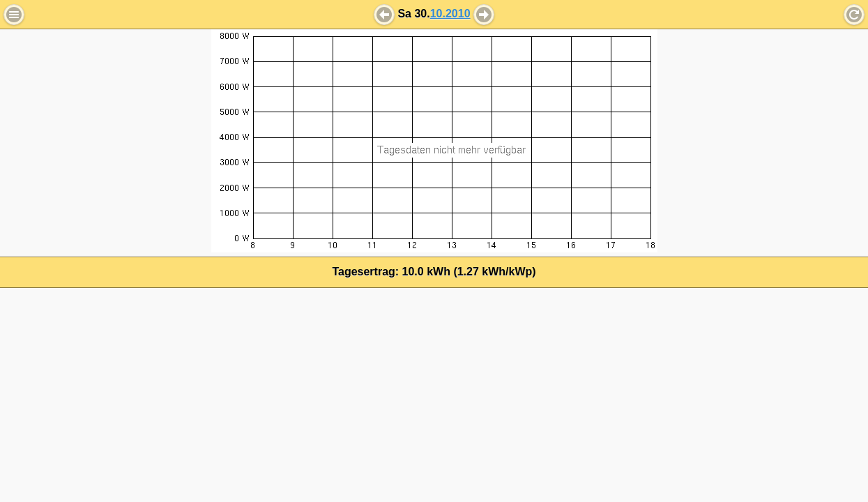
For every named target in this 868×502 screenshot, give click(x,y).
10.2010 (450, 14)
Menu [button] (14, 15)
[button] (384, 15)
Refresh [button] (854, 15)
